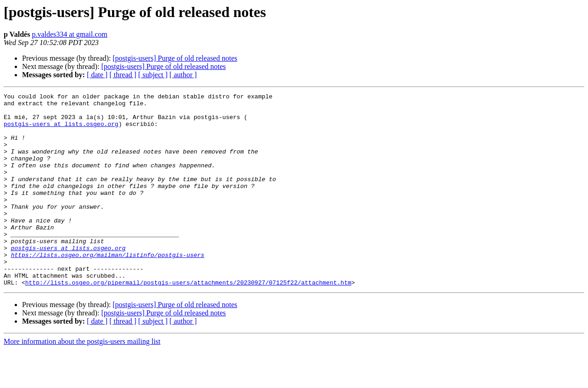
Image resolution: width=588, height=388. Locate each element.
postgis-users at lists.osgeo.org (61, 131)
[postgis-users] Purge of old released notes (175, 58)
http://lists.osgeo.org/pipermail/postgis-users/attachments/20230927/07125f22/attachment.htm (188, 321)
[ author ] (183, 75)
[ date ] (97, 75)
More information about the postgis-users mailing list (82, 380)
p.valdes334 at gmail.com (69, 34)
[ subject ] (153, 75)
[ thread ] (123, 75)
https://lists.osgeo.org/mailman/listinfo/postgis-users (108, 288)
